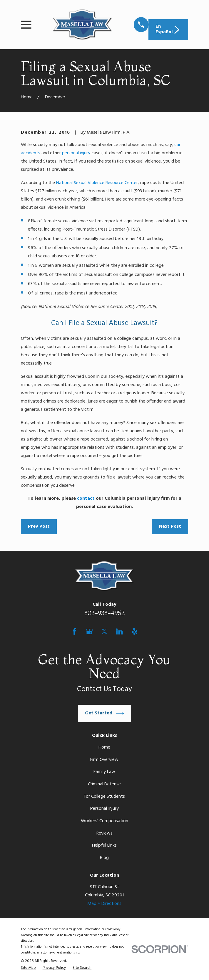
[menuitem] (28, 968)
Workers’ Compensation (104, 821)
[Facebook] (75, 631)
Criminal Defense (104, 784)
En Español (168, 29)
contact (86, 499)
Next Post (170, 527)
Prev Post (39, 527)
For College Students (104, 797)
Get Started (104, 713)
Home (104, 747)
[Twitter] (104, 631)
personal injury (76, 153)
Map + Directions (104, 904)
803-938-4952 (104, 613)
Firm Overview (104, 760)
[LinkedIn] (119, 631)
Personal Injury (104, 809)
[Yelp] (135, 631)
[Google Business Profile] (90, 631)
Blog (104, 858)
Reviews (104, 833)
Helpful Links (104, 845)
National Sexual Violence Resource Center (97, 183)
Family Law (104, 772)
